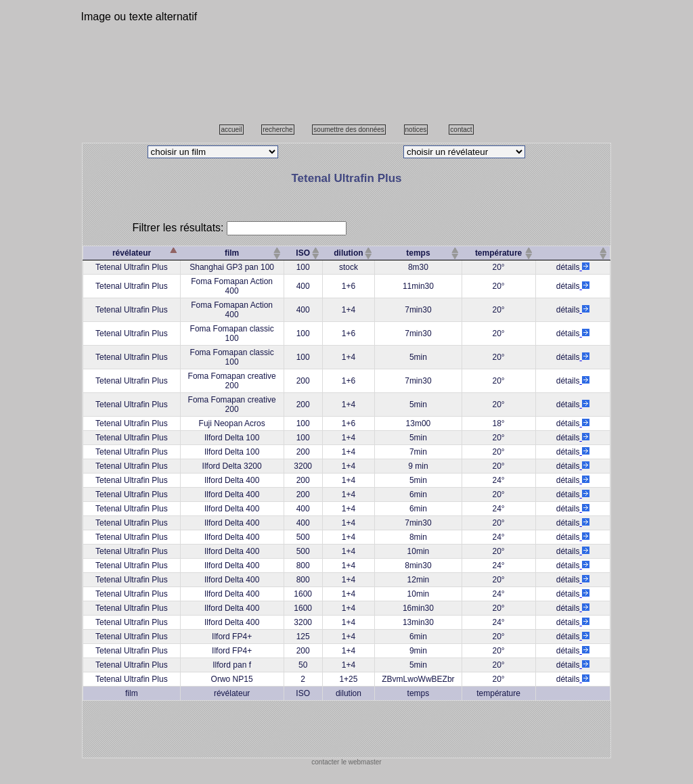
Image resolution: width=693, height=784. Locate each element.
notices (416, 130)
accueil (231, 130)
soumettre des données (349, 130)
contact (461, 130)
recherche (277, 130)
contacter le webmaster (346, 762)
